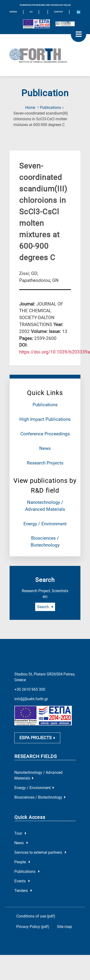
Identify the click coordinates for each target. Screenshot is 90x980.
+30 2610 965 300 (30, 689)
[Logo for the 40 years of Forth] (65, 24)
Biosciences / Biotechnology (40, 797)
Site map (65, 927)
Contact (59, 12)
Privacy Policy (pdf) (33, 927)
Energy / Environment (45, 524)
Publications (51, 108)
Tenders (23, 891)
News (45, 448)
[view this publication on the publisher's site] (55, 352)
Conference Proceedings (45, 434)
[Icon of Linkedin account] (79, 12)
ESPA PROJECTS (37, 738)
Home (30, 108)
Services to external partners (40, 852)
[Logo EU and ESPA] (36, 24)
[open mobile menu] (79, 34)
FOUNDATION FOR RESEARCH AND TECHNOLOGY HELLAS (45, 5)
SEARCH (13, 12)
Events (22, 881)
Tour (20, 833)
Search (45, 607)
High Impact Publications (45, 419)
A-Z (31, 12)
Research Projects (45, 463)
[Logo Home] (45, 55)
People (22, 862)
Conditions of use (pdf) (36, 916)
